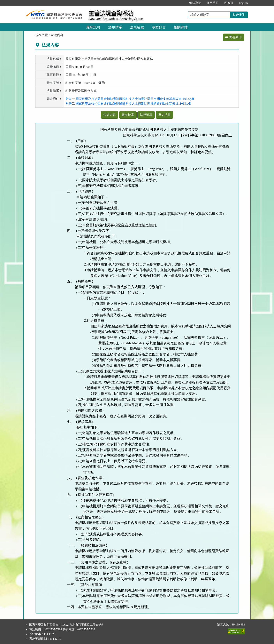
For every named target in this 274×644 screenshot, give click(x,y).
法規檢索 (137, 27)
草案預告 (159, 27)
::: (182, 3)
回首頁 (229, 3)
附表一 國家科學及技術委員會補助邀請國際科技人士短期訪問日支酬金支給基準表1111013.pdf (130, 99)
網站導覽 (195, 3)
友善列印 (233, 37)
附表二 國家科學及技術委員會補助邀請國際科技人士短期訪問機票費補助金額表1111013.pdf (128, 103)
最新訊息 (93, 27)
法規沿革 (146, 115)
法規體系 (115, 27)
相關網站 (181, 27)
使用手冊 (213, 3)
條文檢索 (128, 115)
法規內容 (110, 115)
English (243, 3)
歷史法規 (164, 115)
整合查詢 (239, 15)
